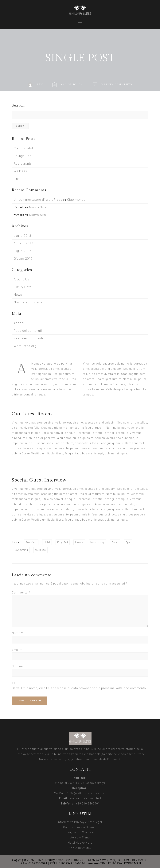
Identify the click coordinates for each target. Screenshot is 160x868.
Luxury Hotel (23, 287)
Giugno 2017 (23, 259)
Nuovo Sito (38, 207)
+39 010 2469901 (87, 804)
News (18, 295)
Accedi (19, 323)
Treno (86, 837)
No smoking (98, 542)
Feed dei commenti (28, 338)
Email (17, 650)
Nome (17, 633)
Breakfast (31, 542)
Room (115, 542)
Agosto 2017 (23, 243)
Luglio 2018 (22, 236)
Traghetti (72, 832)
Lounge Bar (22, 156)
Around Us (21, 279)
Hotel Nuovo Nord (80, 843)
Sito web (18, 666)
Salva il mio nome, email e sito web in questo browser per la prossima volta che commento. (79, 688)
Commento (21, 593)
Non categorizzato (28, 302)
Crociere (88, 832)
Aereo (74, 837)
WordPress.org (25, 346)
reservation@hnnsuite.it (85, 798)
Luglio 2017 (22, 251)
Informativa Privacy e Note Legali (80, 822)
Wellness (20, 171)
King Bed (63, 542)
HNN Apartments (80, 848)
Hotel (47, 542)
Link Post (21, 179)
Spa (128, 542)
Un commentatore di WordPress (38, 200)
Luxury (79, 542)
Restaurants (23, 164)
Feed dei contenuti (28, 331)
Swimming (22, 550)
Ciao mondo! (23, 148)
